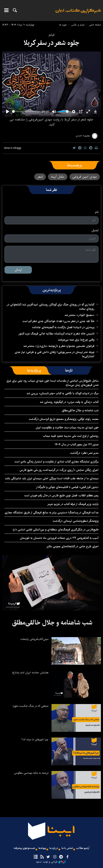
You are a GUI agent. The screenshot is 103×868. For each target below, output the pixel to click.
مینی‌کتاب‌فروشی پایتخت (34, 639)
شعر (40, 177)
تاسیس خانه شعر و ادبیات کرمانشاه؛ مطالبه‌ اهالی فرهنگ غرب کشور (56, 334)
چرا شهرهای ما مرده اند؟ (35, 739)
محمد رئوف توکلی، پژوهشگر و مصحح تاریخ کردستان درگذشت (64, 419)
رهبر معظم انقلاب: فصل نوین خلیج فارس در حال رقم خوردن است (61, 495)
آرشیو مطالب (83, 848)
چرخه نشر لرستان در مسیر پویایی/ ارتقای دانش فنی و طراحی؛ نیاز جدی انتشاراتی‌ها (55, 354)
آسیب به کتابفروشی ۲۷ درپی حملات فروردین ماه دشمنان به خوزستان (59, 538)
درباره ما (54, 848)
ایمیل (95, 230)
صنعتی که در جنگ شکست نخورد (30, 706)
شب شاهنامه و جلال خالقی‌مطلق (80, 410)
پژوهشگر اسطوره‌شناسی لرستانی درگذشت (76, 521)
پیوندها (42, 848)
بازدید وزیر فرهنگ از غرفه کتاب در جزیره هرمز (73, 504)
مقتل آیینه (58, 177)
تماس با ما (67, 848)
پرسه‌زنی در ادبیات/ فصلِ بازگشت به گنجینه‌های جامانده (63, 327)
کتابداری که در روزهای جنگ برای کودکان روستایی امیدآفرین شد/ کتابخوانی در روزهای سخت (50, 307)
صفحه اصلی (95, 25)
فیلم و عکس (78, 25)
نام (97, 212)
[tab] (69, 370)
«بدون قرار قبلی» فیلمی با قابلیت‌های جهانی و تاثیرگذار (67, 487)
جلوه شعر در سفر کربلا (51, 43)
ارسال (18, 270)
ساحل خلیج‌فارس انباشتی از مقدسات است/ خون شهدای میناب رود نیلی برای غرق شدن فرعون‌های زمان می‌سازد (53, 383)
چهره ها (63, 25)
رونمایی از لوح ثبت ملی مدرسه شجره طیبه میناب (71, 436)
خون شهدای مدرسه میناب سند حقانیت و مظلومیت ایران (67, 427)
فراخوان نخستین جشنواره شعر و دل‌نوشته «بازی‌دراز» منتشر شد (59, 346)
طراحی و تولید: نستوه (51, 862)
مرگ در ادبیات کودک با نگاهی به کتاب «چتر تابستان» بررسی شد (62, 393)
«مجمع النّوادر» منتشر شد (79, 315)
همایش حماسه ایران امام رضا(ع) (30, 672)
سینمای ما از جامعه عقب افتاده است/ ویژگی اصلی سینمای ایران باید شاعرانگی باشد (52, 478)
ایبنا (78, 14)
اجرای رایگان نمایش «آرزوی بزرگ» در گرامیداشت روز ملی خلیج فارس (59, 470)
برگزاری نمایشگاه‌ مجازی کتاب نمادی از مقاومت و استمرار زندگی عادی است (57, 462)
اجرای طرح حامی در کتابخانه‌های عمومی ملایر (73, 546)
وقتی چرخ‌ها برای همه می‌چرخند (76, 340)
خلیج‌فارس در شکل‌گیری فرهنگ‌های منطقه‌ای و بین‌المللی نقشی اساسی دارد (56, 530)
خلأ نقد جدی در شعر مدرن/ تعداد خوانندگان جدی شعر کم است (58, 321)
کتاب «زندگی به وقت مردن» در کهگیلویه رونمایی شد (69, 402)
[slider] (26, 111)
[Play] (8, 112)
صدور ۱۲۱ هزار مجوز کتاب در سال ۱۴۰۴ (77, 445)
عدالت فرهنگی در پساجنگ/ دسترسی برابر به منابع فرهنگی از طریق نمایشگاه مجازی (52, 513)
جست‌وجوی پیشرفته (24, 848)
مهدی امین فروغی (85, 177)
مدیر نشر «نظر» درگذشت (84, 453)
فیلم (51, 35)
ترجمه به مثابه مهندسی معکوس (31, 773)
